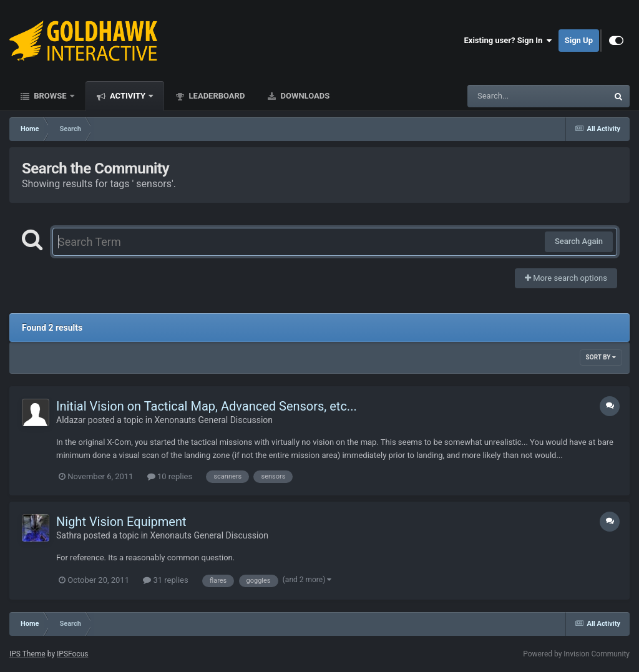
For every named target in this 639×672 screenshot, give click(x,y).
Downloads (304, 96)
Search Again (579, 241)
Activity (128, 96)
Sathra (69, 535)
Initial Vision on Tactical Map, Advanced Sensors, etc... (207, 406)
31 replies (165, 580)
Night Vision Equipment (121, 522)
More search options (566, 278)
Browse (50, 96)
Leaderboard (216, 96)
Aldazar (71, 420)
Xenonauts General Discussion (213, 420)
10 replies (170, 476)
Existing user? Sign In (508, 41)
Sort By (601, 357)
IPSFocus (72, 654)
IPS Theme (27, 654)
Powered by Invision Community (576, 654)
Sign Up (579, 40)
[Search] (506, 96)
